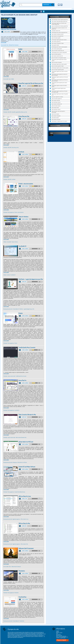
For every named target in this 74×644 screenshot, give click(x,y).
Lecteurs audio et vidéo (11, 376)
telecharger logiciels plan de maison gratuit (60, 68)
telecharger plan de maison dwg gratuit (59, 52)
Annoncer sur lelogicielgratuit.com (62, 637)
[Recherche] (31, 5)
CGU (57, 634)
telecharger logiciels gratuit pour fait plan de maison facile (60, 92)
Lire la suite (4, 42)
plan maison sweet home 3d (57, 56)
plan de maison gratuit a (56, 54)
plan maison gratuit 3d (56, 42)
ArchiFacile (21, 152)
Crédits (57, 632)
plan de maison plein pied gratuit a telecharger (58, 112)
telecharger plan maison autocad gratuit (59, 47)
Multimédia (5, 112)
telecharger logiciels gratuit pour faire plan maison (60, 78)
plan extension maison (56, 109)
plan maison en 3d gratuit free (58, 36)
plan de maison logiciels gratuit (58, 70)
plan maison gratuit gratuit (57, 49)
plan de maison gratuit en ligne (58, 66)
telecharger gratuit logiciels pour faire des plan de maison (60, 80)
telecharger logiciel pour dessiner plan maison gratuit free (59, 24)
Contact (58, 631)
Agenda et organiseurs (16, 519)
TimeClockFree (22, 597)
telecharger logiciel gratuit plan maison (59, 40)
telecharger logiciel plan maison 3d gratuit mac (60, 95)
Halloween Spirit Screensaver (26, 548)
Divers (7, 45)
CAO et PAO (9, 112)
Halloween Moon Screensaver (9, 29)
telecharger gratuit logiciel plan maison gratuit (59, 60)
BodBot (20, 49)
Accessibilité (9, 242)
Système (9, 275)
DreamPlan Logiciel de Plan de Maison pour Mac (31, 83)
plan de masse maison (56, 106)
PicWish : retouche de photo (26, 184)
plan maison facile (55, 108)
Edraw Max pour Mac (24, 116)
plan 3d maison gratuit (56, 38)
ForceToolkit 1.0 (22, 246)
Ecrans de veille (3, 45)
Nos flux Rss (58, 634)
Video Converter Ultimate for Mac (27, 415)
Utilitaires (5, 242)
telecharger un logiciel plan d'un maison (59, 121)
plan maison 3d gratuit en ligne (58, 43)
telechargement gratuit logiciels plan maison (59, 89)
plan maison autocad (56, 100)
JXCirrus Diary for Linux (25, 496)
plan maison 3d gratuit (56, 116)
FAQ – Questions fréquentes (61, 636)
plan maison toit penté (56, 120)
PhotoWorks (22, 571)
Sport (10, 79)
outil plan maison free (56, 31)
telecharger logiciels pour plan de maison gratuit (60, 72)
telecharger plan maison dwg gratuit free (60, 33)
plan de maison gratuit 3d (57, 99)
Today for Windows (23, 217)
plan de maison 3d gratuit (57, 62)
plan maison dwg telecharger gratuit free (60, 21)
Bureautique (15, 462)
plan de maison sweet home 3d (58, 51)
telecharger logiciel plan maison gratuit (59, 64)
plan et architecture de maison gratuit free (60, 26)
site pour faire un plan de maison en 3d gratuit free (59, 28)
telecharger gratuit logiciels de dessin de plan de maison (60, 75)
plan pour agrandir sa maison (57, 97)
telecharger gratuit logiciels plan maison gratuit (59, 83)
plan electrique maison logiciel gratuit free (60, 20)
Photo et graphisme (11, 212)
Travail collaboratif (16, 309)
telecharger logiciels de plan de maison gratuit (59, 86)
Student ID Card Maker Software (27, 467)
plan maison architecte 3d (57, 104)
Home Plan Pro (22, 380)
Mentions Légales (59, 633)
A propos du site (59, 635)
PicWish (21, 313)
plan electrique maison (56, 102)
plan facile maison (55, 118)
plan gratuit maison (55, 45)
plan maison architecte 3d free (58, 34)
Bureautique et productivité (8, 309)
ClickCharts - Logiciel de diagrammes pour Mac (31, 279)
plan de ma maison (55, 114)
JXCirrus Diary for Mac (24, 523)
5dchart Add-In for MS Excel (26, 442)
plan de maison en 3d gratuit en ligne (59, 58)
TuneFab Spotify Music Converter (27, 348)
